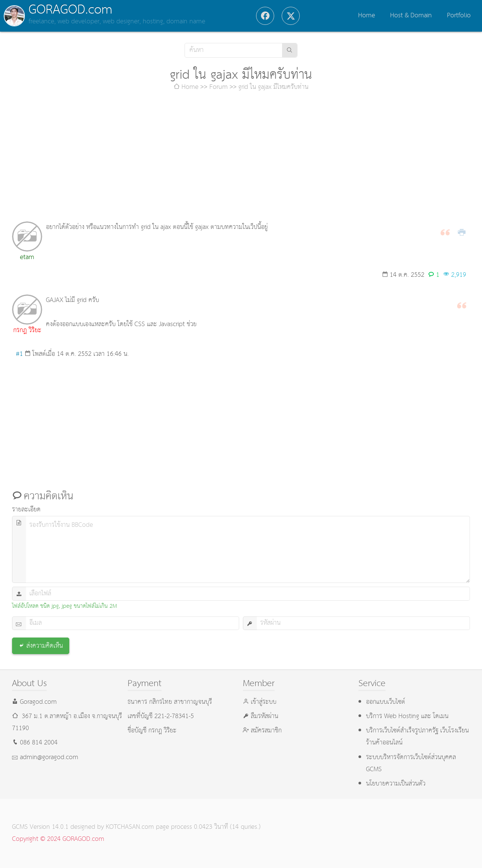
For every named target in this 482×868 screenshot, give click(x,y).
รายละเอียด (26, 510)
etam (27, 257)
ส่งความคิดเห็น (45, 646)
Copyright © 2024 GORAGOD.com (58, 839)
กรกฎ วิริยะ (27, 330)
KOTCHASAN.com (130, 827)
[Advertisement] (241, 157)
